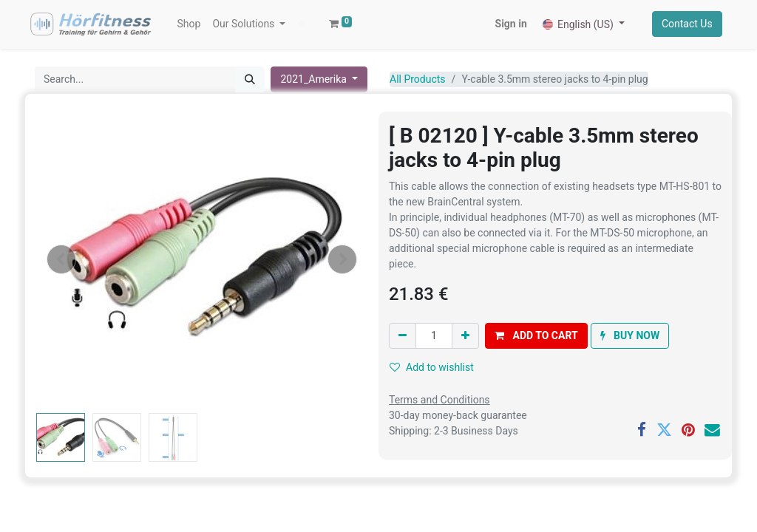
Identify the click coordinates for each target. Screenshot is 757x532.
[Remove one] (403, 337)
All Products (418, 80)
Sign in (510, 24)
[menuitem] (189, 25)
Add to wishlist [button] (432, 368)
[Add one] (465, 337)
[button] (302, 25)
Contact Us (686, 24)
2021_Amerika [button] (315, 80)
